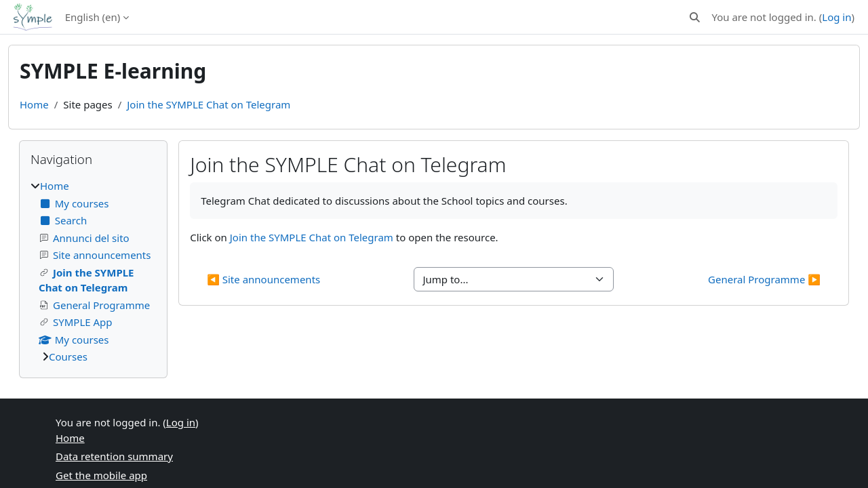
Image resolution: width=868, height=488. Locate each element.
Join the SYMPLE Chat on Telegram (209, 104)
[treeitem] (93, 271)
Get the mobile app (101, 475)
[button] (695, 17)
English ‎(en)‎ (93, 17)
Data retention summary (114, 456)
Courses (68, 357)
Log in (836, 17)
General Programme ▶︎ (764, 279)
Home (34, 104)
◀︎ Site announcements (263, 279)
